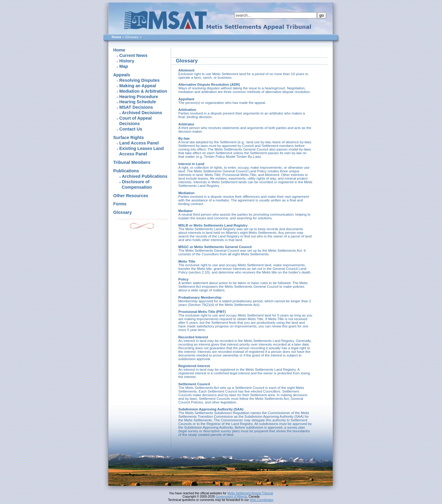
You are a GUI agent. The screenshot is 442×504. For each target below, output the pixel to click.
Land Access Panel (139, 143)
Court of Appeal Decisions (132, 121)
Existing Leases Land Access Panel (139, 151)
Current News (133, 55)
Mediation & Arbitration (143, 91)
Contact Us (131, 129)
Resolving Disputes (139, 80)
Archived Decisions (142, 113)
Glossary (122, 212)
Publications (126, 171)
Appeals (122, 75)
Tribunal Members (132, 162)
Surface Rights (129, 138)
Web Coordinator (261, 500)
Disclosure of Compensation (133, 184)
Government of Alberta (231, 497)
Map (124, 66)
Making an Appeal (138, 86)
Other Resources (131, 196)
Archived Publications (145, 176)
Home (116, 37)
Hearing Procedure (139, 97)
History (127, 61)
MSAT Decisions (136, 107)
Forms (120, 204)
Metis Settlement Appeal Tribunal (250, 493)
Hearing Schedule (138, 102)
